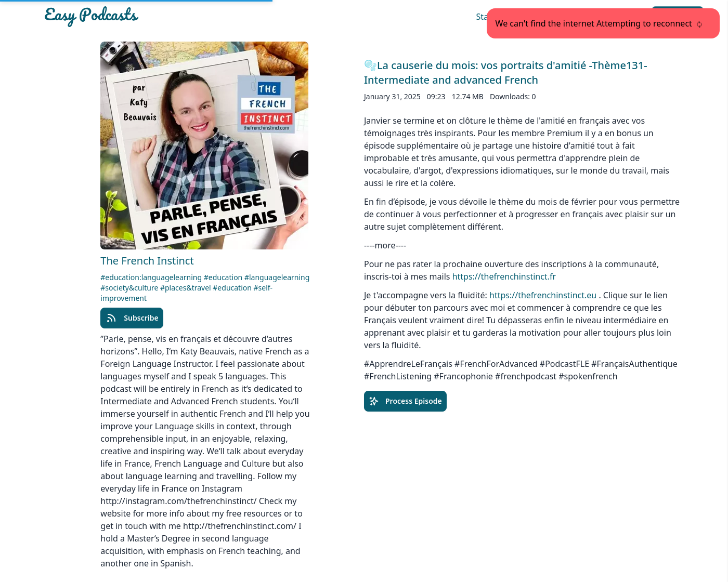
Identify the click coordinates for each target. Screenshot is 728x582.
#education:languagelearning (152, 277)
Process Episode (405, 401)
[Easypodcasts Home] (148, 17)
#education (224, 277)
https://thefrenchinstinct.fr (504, 276)
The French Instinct (147, 261)
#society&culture (130, 288)
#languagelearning (277, 277)
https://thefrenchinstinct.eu (543, 295)
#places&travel (186, 288)
